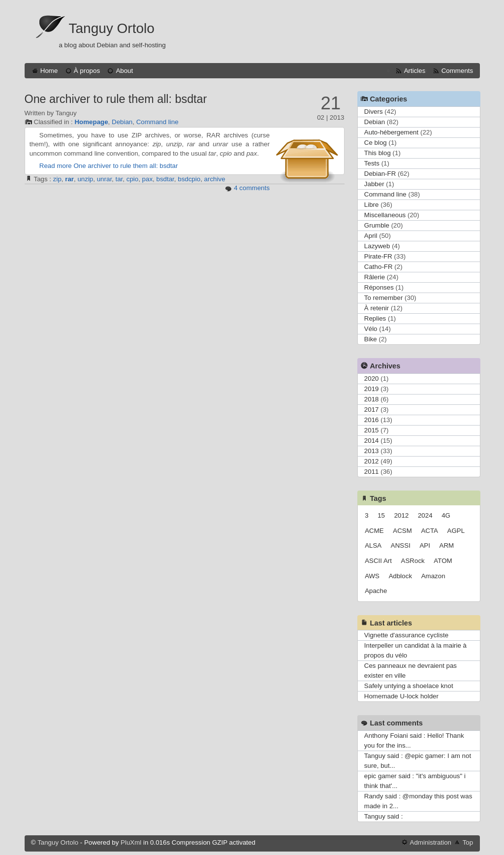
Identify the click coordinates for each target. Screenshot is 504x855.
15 (381, 515)
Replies (375, 318)
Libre (372, 205)
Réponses (379, 287)
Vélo (371, 329)
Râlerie (375, 277)
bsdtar (165, 179)
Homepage (91, 122)
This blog (378, 153)
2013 (372, 451)
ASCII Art (378, 561)
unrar (104, 179)
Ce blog (376, 143)
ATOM (443, 561)
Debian (122, 122)
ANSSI (401, 545)
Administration (431, 842)
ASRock (413, 561)
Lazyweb (377, 246)
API (425, 545)
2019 (372, 389)
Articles (415, 71)
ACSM (402, 531)
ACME (374, 531)
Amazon (433, 576)
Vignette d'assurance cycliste (406, 635)
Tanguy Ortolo (112, 28)
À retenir (377, 308)
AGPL (456, 531)
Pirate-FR (378, 256)
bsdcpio (189, 179)
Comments (457, 71)
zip (57, 179)
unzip (85, 179)
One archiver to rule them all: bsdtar (116, 99)
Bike (371, 339)
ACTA (429, 531)
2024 (425, 515)
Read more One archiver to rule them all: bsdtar (109, 166)
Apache (376, 591)
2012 (372, 461)
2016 (372, 420)
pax (148, 179)
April (371, 236)
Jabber (374, 184)
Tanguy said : (384, 816)
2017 (372, 410)
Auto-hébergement (391, 132)
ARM (447, 545)
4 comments (252, 188)
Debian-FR (380, 174)
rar (69, 179)
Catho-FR (378, 267)
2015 (372, 430)
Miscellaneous (385, 215)
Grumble (377, 225)
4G (446, 515)
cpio (132, 179)
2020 (372, 378)
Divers (374, 112)
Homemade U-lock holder (401, 696)
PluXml (131, 842)
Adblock (400, 576)
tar (119, 179)
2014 (372, 441)
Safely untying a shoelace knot (409, 686)
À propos (87, 71)
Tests (372, 163)
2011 (372, 472)
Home (49, 71)
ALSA (373, 545)
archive (215, 179)
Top (468, 842)
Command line (157, 122)
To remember (384, 298)
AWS (372, 576)
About (124, 71)
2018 (372, 399)
